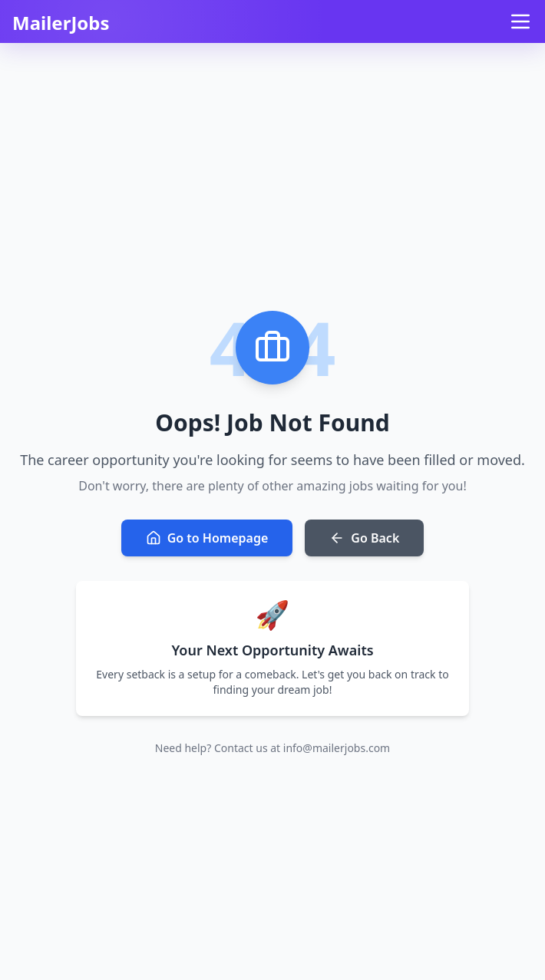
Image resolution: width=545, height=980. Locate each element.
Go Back (364, 538)
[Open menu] (520, 21)
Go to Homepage (207, 538)
